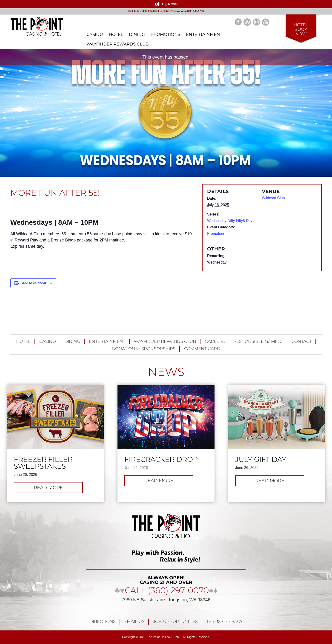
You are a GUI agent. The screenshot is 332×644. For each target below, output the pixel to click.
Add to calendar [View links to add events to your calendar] (34, 283)
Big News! (170, 4)
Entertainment (107, 341)
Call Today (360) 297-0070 (144, 11)
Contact (302, 341)
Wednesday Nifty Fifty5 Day (230, 221)
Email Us (134, 621)
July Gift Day (261, 460)
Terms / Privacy (224, 621)
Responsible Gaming (258, 341)
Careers (215, 341)
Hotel (23, 341)
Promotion (216, 234)
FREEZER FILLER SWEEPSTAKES (43, 463)
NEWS (166, 372)
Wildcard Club (273, 198)
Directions (103, 621)
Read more (58, 489)
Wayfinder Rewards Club (165, 341)
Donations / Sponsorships (144, 349)
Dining (72, 341)
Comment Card (202, 349)
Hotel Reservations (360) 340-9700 (183, 11)
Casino (48, 341)
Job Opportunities (175, 621)
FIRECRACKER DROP (161, 460)
